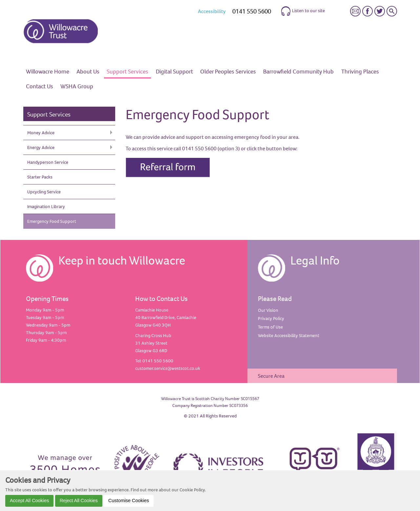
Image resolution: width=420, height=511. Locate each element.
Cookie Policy (192, 490)
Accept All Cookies (29, 500)
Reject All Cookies (79, 500)
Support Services (49, 114)
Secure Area (271, 376)
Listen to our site (303, 11)
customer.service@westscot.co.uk (168, 368)
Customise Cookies (129, 500)
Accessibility (212, 11)
